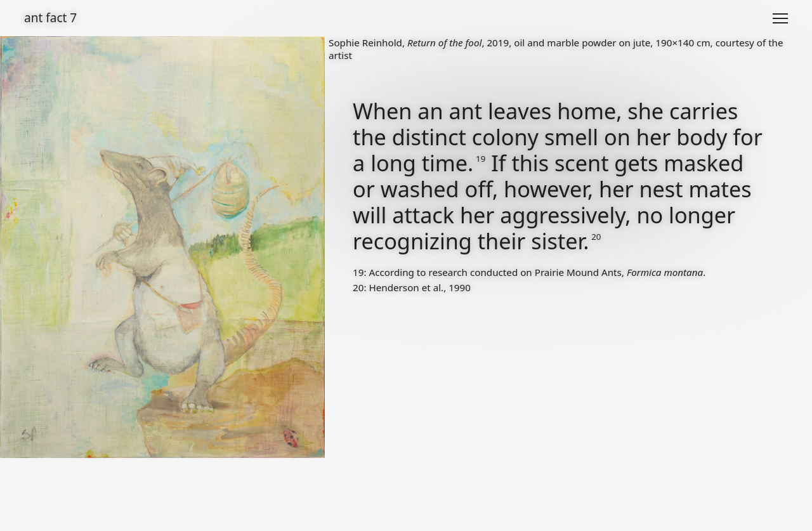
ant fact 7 (50, 18)
